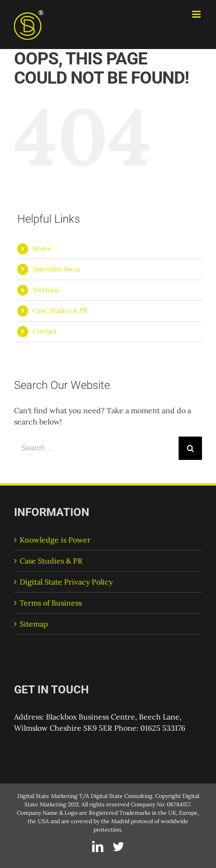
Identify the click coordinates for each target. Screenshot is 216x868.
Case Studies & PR (60, 311)
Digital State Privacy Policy (66, 582)
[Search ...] (96, 448)
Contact (45, 331)
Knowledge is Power (55, 540)
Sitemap (34, 624)
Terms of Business (51, 603)
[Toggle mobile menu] (197, 14)
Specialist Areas (56, 269)
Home (42, 248)
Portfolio (46, 290)
